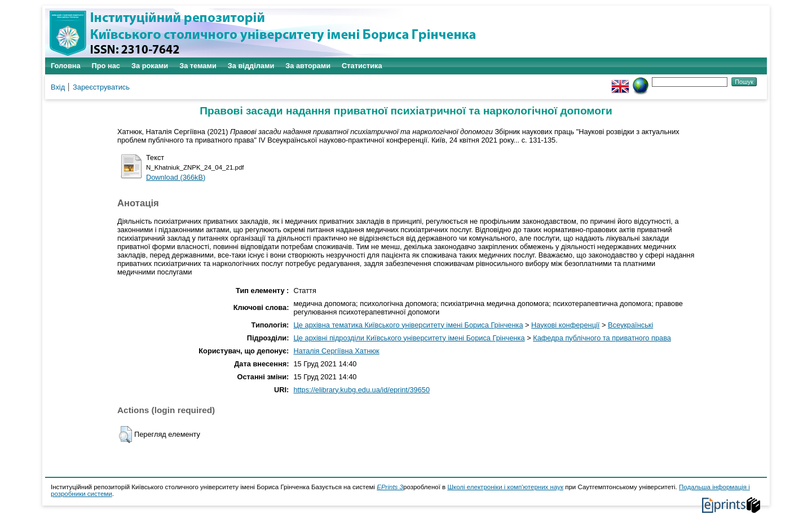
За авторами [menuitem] (308, 66)
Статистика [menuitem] (362, 66)
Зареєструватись (101, 87)
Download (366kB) (176, 177)
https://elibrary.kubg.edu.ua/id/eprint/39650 (361, 390)
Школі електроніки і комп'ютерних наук (505, 487)
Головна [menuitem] (66, 66)
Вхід (58, 87)
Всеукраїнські (630, 325)
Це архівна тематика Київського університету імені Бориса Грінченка (408, 325)
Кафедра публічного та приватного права (602, 338)
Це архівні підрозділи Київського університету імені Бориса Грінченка (409, 338)
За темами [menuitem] (198, 66)
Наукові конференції (565, 325)
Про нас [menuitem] (106, 66)
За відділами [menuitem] (251, 66)
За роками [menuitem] (150, 66)
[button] (125, 435)
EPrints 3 (390, 487)
